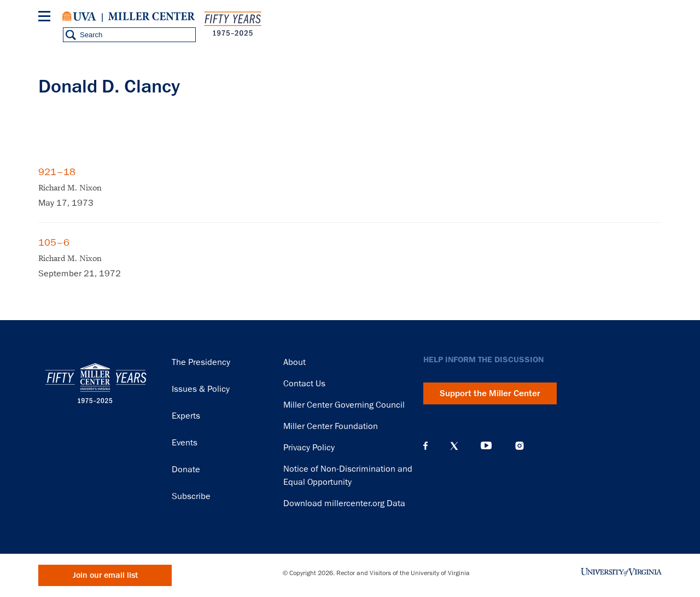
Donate (186, 470)
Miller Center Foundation (331, 426)
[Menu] (46, 18)
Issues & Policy (201, 389)
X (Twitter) (454, 446)
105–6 (54, 242)
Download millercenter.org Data (344, 503)
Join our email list (105, 575)
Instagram (520, 446)
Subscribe (191, 496)
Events (185, 443)
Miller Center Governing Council (344, 405)
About (294, 362)
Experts (186, 416)
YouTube (486, 446)
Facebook (425, 446)
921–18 (57, 172)
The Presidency (201, 362)
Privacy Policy (309, 448)
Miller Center (151, 16)
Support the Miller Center (490, 393)
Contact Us (304, 384)
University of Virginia (79, 16)
